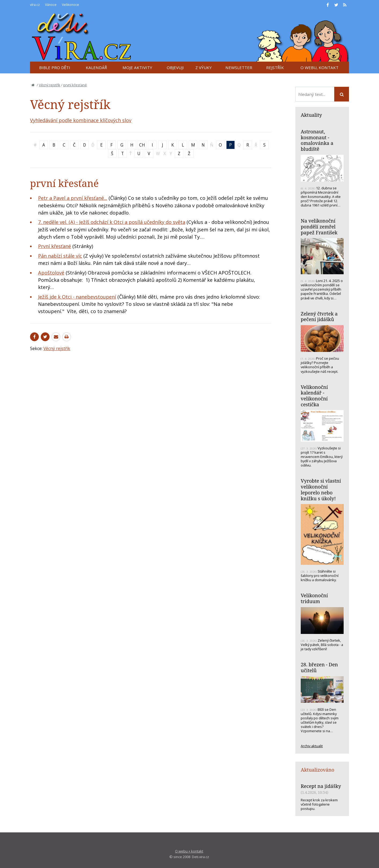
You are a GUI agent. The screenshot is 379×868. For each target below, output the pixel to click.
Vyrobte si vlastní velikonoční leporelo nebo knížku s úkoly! (321, 489)
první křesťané (75, 85)
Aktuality (311, 115)
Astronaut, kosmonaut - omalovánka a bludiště (317, 140)
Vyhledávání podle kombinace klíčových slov (81, 120)
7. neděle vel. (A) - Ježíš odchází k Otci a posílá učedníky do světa (112, 222)
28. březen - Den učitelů (319, 667)
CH (142, 145)
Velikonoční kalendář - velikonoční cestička (314, 396)
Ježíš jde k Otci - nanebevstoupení (77, 297)
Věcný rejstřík (50, 85)
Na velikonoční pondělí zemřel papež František (319, 226)
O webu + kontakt (189, 851)
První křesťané (55, 246)
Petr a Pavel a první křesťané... (73, 198)
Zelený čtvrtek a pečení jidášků (319, 317)
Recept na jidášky (321, 786)
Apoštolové (51, 273)
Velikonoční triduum (314, 598)
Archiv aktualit (312, 746)
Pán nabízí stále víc (60, 256)
